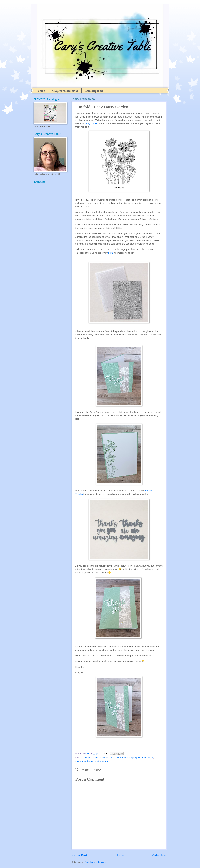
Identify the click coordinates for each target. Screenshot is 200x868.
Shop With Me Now (65, 91)
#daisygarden (101, 761)
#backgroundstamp (85, 761)
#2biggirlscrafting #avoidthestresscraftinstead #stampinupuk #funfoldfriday (118, 758)
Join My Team (94, 91)
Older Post (159, 855)
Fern (110, 253)
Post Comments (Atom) (96, 862)
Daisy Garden (91, 123)
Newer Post (79, 855)
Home (41, 91)
